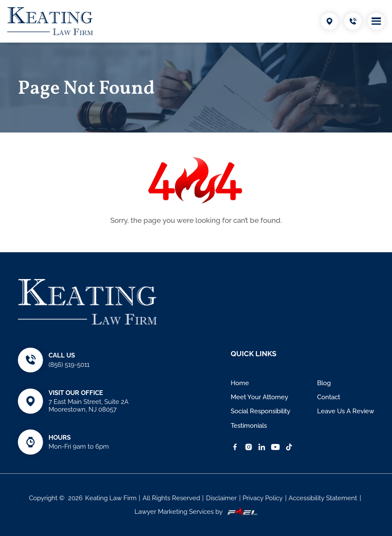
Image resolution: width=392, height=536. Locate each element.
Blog (324, 383)
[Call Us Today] (353, 21)
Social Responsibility (260, 411)
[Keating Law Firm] (50, 21)
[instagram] (249, 447)
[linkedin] (262, 447)
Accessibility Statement (323, 498)
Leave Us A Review (346, 411)
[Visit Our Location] (329, 21)
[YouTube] (275, 447)
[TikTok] (289, 447)
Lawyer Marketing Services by (196, 512)
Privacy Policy (263, 498)
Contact (329, 397)
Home (240, 383)
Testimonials (249, 426)
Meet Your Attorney (259, 397)
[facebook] (235, 447)
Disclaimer (221, 498)
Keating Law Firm (111, 498)
